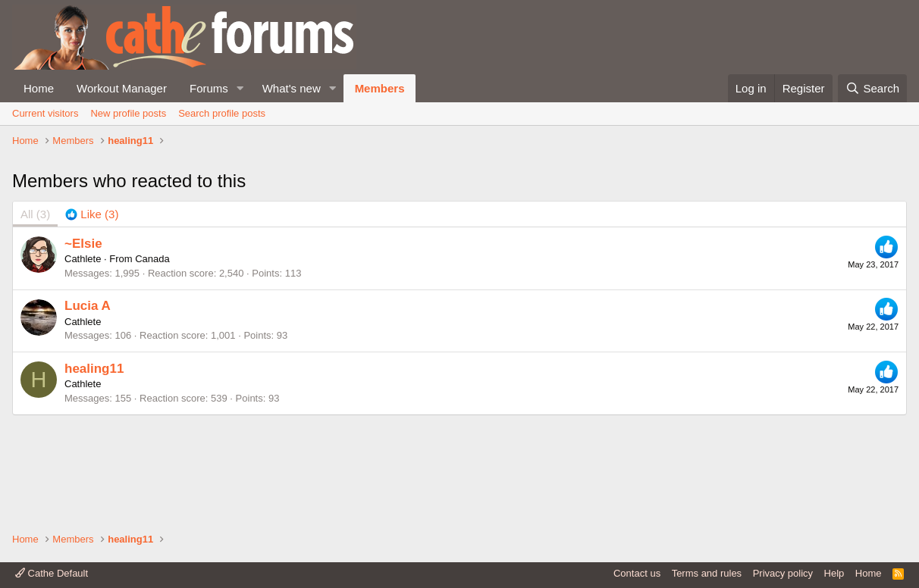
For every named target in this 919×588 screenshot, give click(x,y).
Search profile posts (222, 113)
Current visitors (45, 113)
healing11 (94, 470)
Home (39, 88)
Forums (209, 88)
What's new (292, 88)
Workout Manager (122, 88)
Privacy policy (783, 573)
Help (834, 573)
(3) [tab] (35, 316)
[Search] (872, 88)
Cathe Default (52, 573)
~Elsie (83, 345)
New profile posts (128, 113)
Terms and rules (707, 573)
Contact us (637, 573)
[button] (240, 88)
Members (380, 88)
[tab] (92, 316)
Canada (152, 361)
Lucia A (88, 408)
